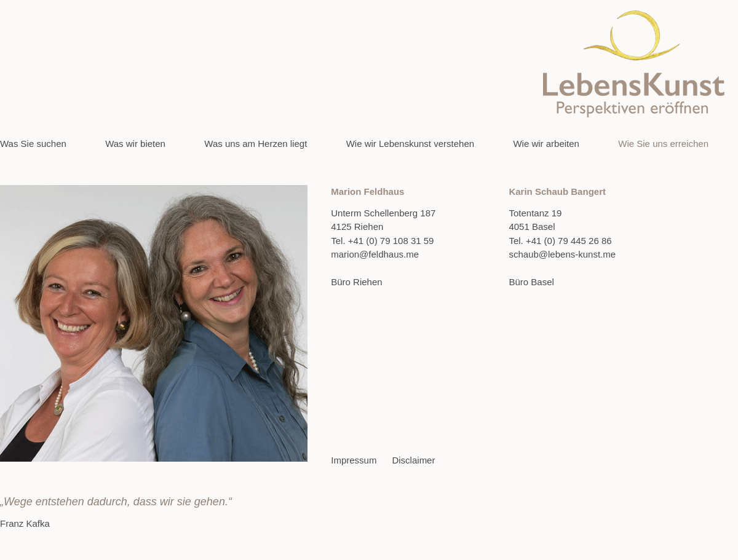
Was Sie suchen (33, 144)
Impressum (354, 460)
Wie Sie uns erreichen (663, 144)
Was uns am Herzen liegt (256, 144)
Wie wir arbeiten (546, 144)
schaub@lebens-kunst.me (562, 254)
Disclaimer (413, 460)
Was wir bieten (135, 144)
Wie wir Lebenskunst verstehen (410, 144)
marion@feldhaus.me (375, 254)
